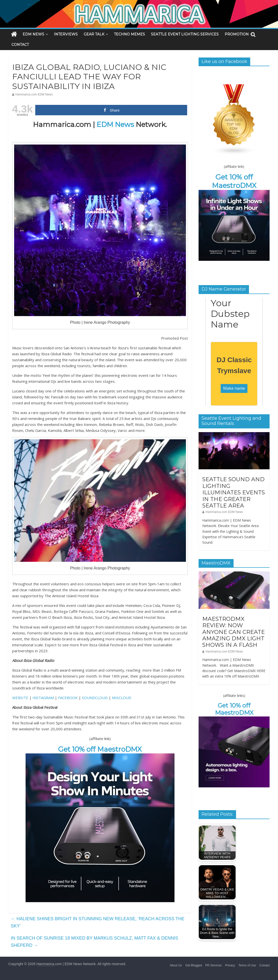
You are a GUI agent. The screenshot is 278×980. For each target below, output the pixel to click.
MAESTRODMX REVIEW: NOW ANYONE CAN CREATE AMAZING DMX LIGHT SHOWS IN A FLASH (234, 632)
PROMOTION (237, 34)
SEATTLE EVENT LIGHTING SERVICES (185, 34)
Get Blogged (194, 965)
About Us (176, 965)
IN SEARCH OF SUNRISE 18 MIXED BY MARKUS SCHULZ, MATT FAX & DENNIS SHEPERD (95, 942)
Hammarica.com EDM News (34, 94)
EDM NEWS (33, 34)
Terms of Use (247, 965)
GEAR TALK (94, 34)
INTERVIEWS (66, 34)
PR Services (213, 965)
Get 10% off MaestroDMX (100, 749)
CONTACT (20, 45)
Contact (264, 965)
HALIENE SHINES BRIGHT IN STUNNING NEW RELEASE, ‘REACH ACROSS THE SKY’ (98, 922)
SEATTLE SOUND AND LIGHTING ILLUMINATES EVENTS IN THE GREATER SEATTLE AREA (234, 492)
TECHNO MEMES (129, 34)
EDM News (115, 124)
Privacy (230, 965)
